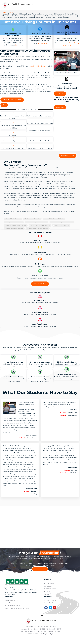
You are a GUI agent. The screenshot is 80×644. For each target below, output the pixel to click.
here (73, 86)
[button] (42, 623)
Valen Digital (50, 641)
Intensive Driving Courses (38, 66)
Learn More (19, 45)
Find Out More (42, 43)
